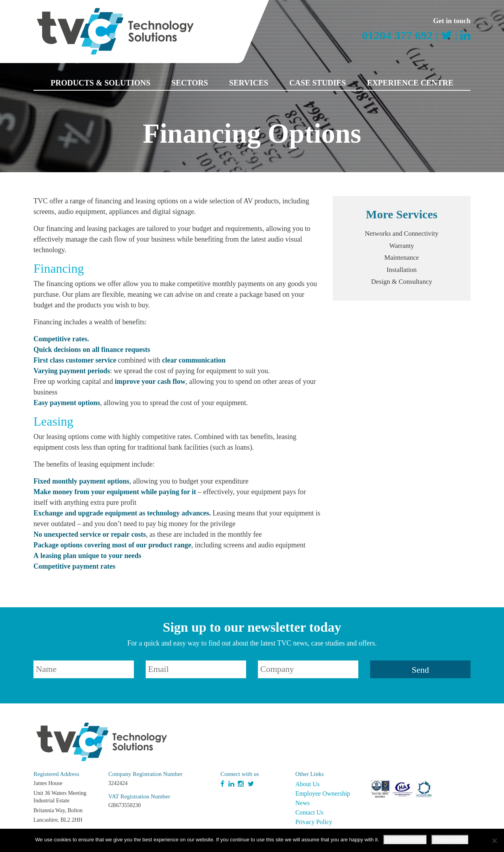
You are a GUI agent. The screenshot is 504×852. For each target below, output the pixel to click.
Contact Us (309, 812)
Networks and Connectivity (402, 233)
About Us (308, 784)
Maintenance (402, 258)
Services (249, 83)
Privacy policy (450, 840)
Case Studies (318, 83)
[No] (494, 841)
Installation (402, 270)
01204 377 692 (397, 35)
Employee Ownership (323, 793)
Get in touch (452, 21)
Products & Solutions (100, 83)
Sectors (190, 83)
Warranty (402, 246)
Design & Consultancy (402, 282)
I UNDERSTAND (405, 840)
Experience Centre (410, 83)
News (302, 803)
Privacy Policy (314, 822)
